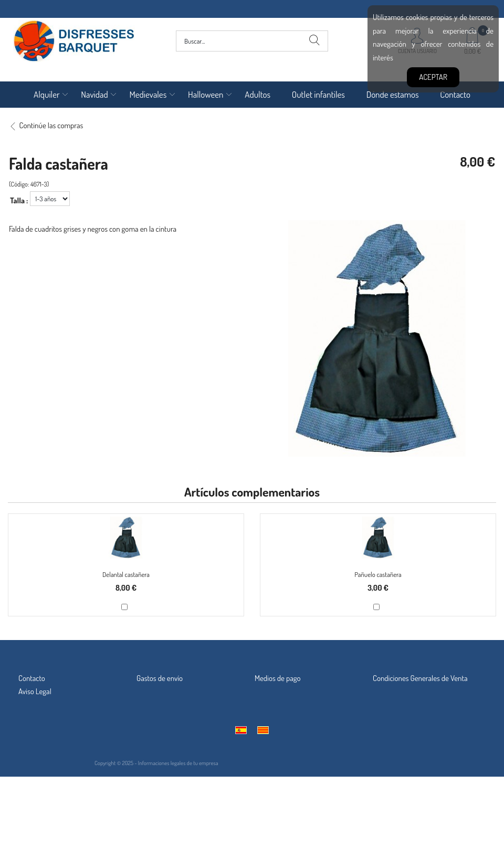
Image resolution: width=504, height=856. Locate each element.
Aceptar (433, 77)
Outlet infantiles (318, 94)
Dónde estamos (393, 94)
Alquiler (47, 94)
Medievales (148, 94)
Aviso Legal (35, 691)
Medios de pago (278, 678)
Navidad (94, 94)
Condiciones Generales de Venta (420, 678)
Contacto (455, 94)
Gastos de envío (160, 678)
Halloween (206, 94)
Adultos (258, 94)
